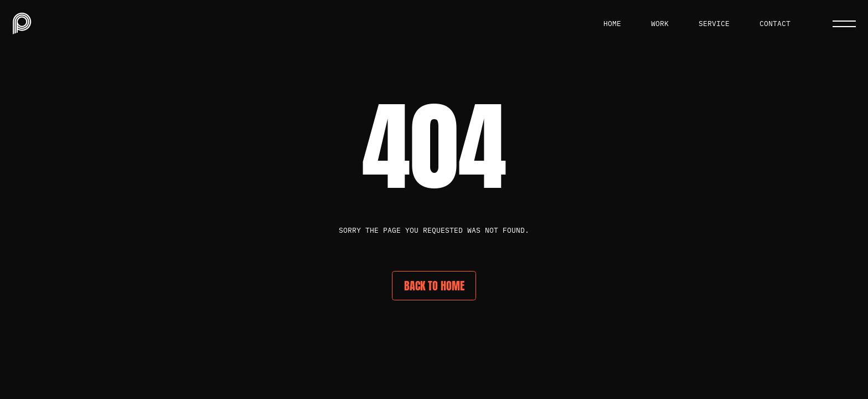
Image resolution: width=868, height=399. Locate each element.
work (660, 24)
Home (612, 24)
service (714, 24)
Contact (775, 24)
